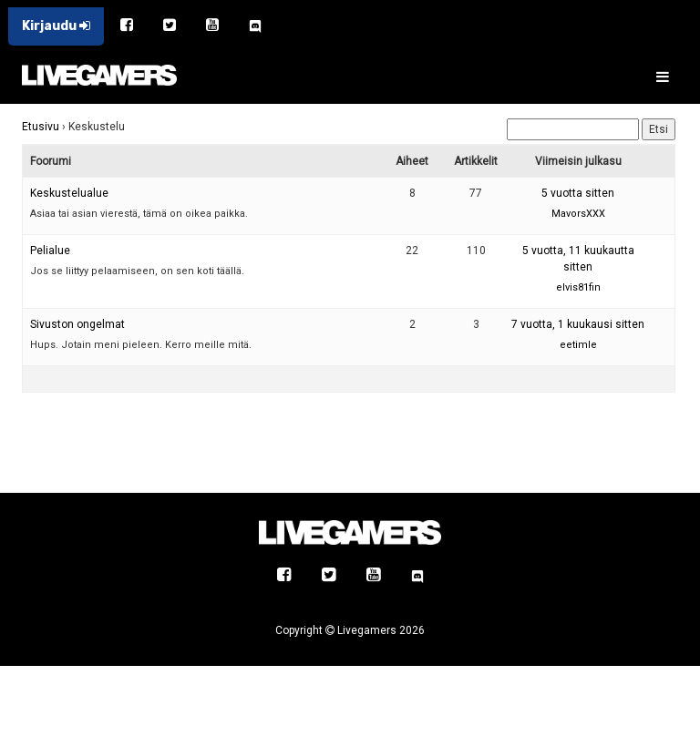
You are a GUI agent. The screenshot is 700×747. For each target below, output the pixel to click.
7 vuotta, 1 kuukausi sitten (578, 324)
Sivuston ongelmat (77, 324)
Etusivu (41, 127)
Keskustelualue (69, 193)
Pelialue (50, 251)
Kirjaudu (56, 26)
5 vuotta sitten (578, 193)
